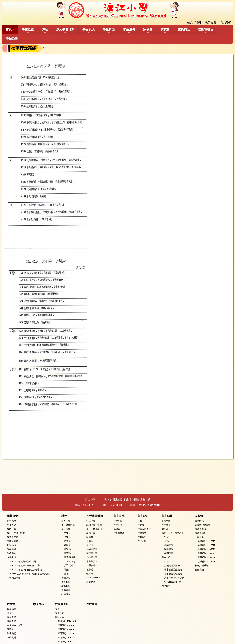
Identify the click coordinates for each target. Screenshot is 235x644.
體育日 (90, 574)
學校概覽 (28, 31)
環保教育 (66, 586)
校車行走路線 (144, 529)
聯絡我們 (199, 570)
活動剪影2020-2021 (206, 549)
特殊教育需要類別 (173, 582)
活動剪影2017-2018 (206, 561)
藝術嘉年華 (92, 549)
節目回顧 (59, 617)
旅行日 (90, 545)
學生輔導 (166, 525)
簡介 (57, 609)
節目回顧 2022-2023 (67, 629)
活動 (166, 541)
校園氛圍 (169, 553)
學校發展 (12, 549)
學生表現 (88, 31)
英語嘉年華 (92, 553)
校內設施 (12, 529)
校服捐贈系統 (202, 566)
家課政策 (66, 590)
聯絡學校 (12, 553)
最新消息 (199, 521)
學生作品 (118, 525)
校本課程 (66, 521)
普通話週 (91, 566)
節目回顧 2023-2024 (67, 625)
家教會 (148, 31)
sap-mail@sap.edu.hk (150, 505)
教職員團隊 (13, 541)
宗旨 (166, 537)
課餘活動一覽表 (94, 525)
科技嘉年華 (92, 557)
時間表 (141, 525)
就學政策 (166, 586)
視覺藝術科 (70, 557)
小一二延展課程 (94, 529)
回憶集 (10, 629)
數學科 (67, 541)
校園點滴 (91, 582)
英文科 (67, 537)
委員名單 (12, 617)
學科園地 (66, 529)
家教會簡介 (200, 533)
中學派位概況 (14, 578)
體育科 (67, 553)
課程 (45, 31)
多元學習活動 (65, 31)
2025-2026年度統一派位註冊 (23, 561)
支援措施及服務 (172, 566)
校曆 (140, 521)
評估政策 (66, 594)
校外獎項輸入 (120, 533)
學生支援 (166, 557)
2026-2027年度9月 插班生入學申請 (26, 570)
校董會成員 (13, 537)
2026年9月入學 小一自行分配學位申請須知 (30, 574)
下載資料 (12, 637)
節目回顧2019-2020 (66, 642)
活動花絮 (71, 561)
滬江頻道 (59, 613)
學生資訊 (109, 31)
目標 (166, 561)
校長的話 (184, 29)
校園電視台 (206, 31)
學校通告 (12, 39)
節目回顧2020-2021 (66, 637)
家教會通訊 (200, 529)
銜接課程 (66, 578)
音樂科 (67, 549)
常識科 (67, 545)
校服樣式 (142, 533)
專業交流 (169, 545)
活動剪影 (199, 537)
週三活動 (91, 521)
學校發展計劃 (68, 525)
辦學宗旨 (12, 521)
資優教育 (66, 582)
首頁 (9, 29)
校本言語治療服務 (173, 570)
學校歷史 (12, 525)
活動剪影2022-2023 (206, 541)
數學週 (90, 570)
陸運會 (90, 537)
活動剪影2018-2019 (206, 557)
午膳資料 (142, 537)
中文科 (67, 533)
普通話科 (69, 566)
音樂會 (90, 541)
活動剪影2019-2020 (206, 553)
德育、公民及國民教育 (173, 533)
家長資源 (169, 549)
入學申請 (12, 557)
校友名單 (12, 621)
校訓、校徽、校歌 (16, 533)
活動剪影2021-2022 (206, 545)
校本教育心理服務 (173, 574)
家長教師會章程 (203, 525)
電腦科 (67, 570)
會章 (9, 613)
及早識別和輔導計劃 (174, 578)
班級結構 (12, 545)
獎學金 (117, 529)
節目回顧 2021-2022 (67, 633)
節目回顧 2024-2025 (67, 621)
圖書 (66, 574)
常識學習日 (92, 561)
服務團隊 (166, 521)
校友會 (165, 31)
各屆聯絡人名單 (15, 625)
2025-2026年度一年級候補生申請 (25, 566)
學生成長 (129, 31)
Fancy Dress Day (93, 578)
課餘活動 (91, 533)
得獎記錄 (118, 521)
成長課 (165, 529)
